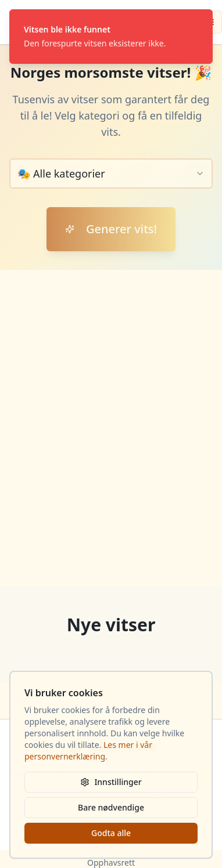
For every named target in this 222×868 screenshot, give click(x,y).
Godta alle (111, 833)
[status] (111, 37)
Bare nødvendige (111, 807)
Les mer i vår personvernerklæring (88, 751)
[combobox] (111, 173)
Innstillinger (111, 782)
